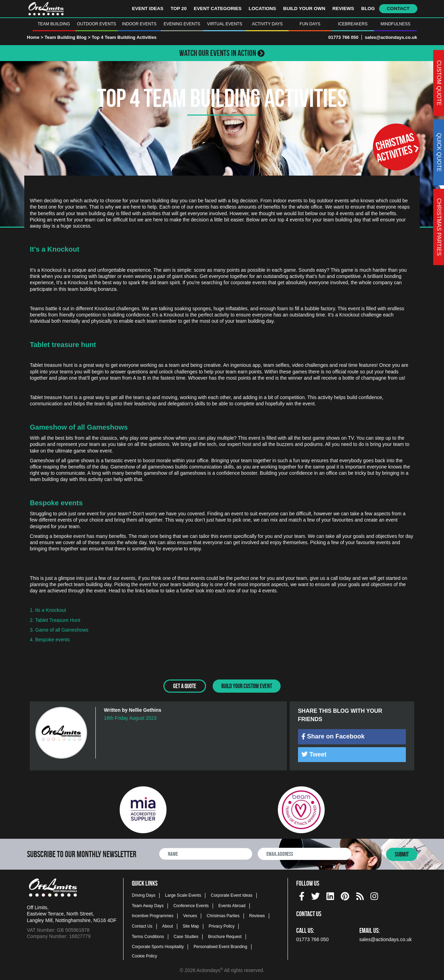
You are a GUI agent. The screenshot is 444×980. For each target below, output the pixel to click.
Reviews (343, 9)
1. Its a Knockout (48, 610)
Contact (398, 9)
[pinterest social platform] (345, 895)
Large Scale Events (183, 895)
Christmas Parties (223, 915)
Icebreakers (353, 24)
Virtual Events (225, 24)
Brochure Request (225, 936)
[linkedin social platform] (330, 895)
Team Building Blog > (68, 37)
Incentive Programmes (153, 915)
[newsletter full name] (206, 853)
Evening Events (182, 24)
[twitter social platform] (315, 895)
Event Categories (217, 9)
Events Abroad (232, 905)
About (167, 926)
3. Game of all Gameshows (59, 630)
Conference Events (191, 905)
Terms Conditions (148, 936)
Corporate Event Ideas (232, 895)
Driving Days (144, 895)
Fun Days (310, 24)
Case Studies (186, 936)
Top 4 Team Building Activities (124, 37)
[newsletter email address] (305, 853)
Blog (368, 9)
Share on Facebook (333, 736)
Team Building (54, 24)
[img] (303, 736)
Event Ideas (148, 9)
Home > (35, 37)
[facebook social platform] (302, 895)
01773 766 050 (343, 37)
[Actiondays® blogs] (360, 895)
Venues (190, 915)
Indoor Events (139, 24)
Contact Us (142, 926)
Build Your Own (304, 9)
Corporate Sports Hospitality (158, 946)
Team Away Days (148, 905)
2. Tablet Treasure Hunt (55, 620)
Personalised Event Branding (220, 946)
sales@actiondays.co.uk (391, 37)
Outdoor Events (97, 24)
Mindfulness (395, 24)
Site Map (191, 926)
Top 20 (179, 9)
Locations (262, 9)
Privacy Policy (222, 926)
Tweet (314, 754)
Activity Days (267, 24)
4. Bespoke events (50, 640)
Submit (402, 854)
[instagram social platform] (374, 895)
